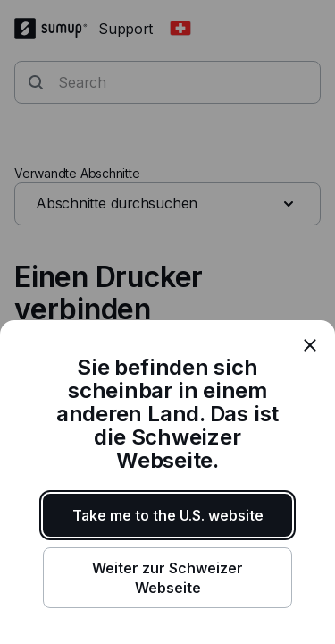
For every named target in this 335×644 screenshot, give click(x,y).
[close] (310, 345)
